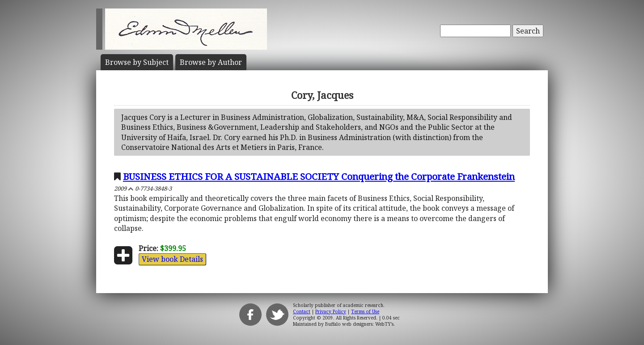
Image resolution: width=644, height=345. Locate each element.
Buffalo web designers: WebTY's (359, 324)
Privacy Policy (331, 311)
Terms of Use (365, 311)
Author (211, 62)
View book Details (172, 259)
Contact (302, 311)
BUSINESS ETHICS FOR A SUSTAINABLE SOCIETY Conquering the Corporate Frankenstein (319, 176)
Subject (137, 62)
